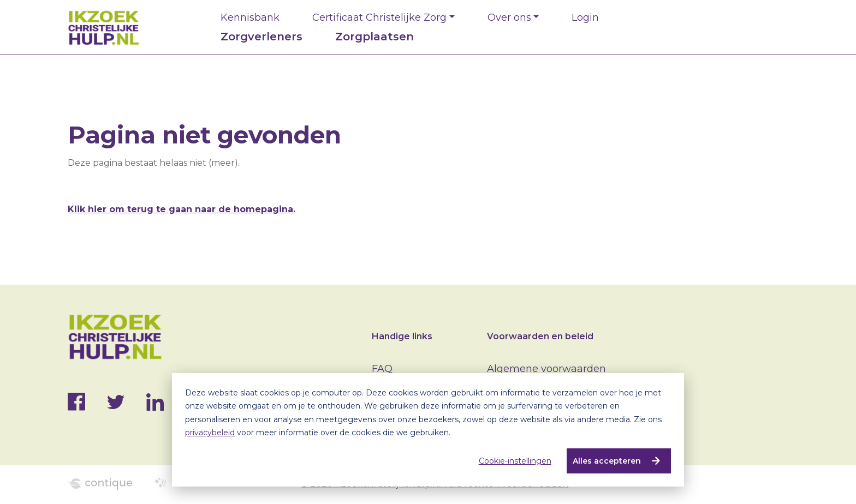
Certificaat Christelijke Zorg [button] (379, 17)
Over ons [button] (509, 17)
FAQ (382, 369)
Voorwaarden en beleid (540, 336)
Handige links (402, 336)
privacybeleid (210, 433)
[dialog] (428, 430)
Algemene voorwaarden (546, 369)
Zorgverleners (261, 37)
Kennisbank (250, 17)
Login (585, 17)
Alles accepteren (606, 461)
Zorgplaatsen (374, 37)
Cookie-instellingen (515, 461)
